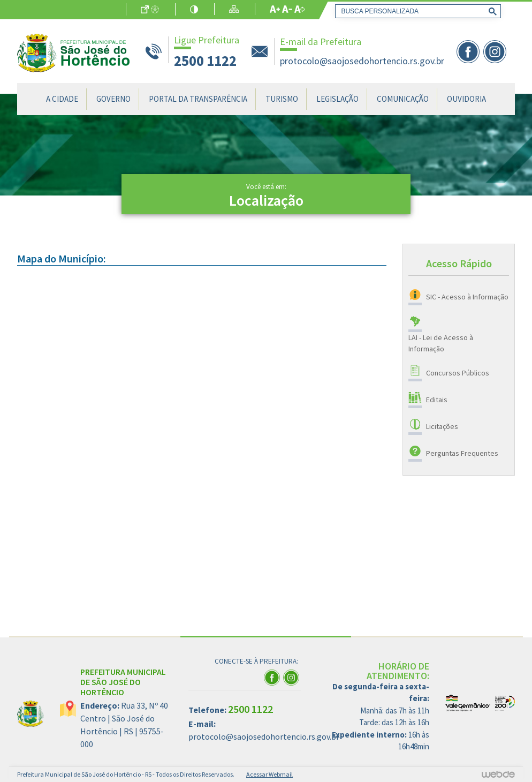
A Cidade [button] (62, 99)
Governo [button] (113, 99)
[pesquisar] (416, 11)
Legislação (337, 99)
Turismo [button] (282, 99)
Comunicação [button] (403, 99)
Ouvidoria (466, 99)
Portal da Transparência (198, 99)
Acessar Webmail (269, 774)
